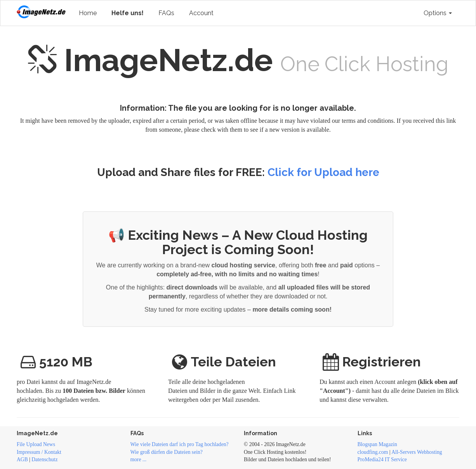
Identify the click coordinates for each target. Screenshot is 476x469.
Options (438, 13)
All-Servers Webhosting (417, 452)
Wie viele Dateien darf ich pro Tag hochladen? (180, 444)
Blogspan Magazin (377, 444)
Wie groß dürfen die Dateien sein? (167, 452)
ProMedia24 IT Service (382, 459)
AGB (22, 459)
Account (201, 13)
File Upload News (36, 444)
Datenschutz (44, 459)
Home (88, 13)
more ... (139, 459)
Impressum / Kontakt (39, 452)
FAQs (166, 13)
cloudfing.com (373, 452)
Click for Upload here (323, 172)
